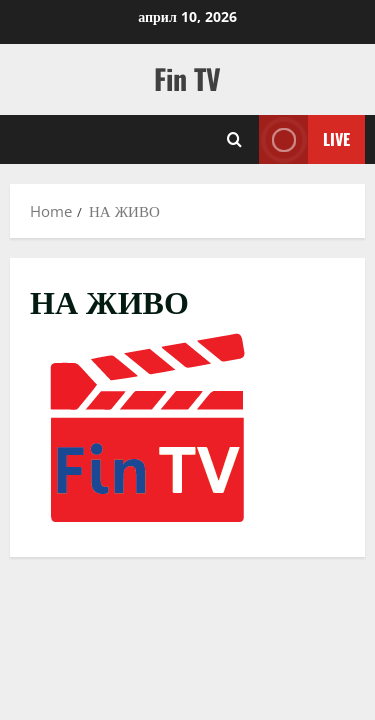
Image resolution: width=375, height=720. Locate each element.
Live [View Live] (304, 139)
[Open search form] (234, 139)
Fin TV (187, 78)
